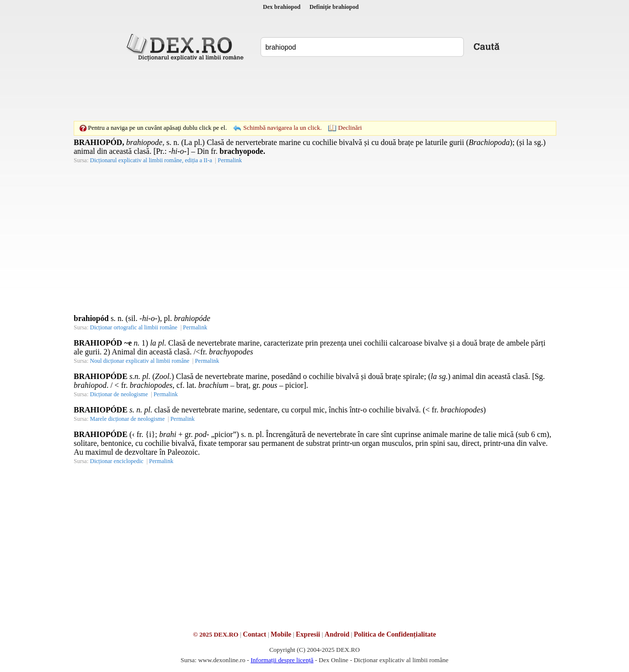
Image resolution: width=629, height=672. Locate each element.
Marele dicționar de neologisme (127, 419)
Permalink (230, 160)
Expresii (308, 634)
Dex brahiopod (282, 7)
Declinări (350, 128)
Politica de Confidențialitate (395, 634)
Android (337, 634)
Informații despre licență (282, 660)
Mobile (281, 634)
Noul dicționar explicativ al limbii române (140, 361)
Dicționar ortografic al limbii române (134, 327)
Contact (254, 634)
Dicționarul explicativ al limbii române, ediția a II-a (151, 160)
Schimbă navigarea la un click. (283, 128)
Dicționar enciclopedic (117, 461)
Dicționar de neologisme (119, 394)
